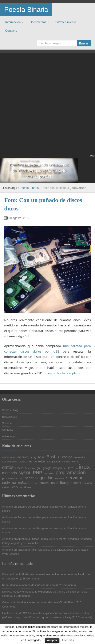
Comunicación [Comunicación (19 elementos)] (10, 462)
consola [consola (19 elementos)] (66, 462)
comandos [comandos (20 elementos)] (80, 457)
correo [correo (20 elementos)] (76, 462)
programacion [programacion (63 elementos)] (71, 473)
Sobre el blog (10, 410)
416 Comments (82, 617)
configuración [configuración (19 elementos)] (54, 462)
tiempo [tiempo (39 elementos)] (66, 483)
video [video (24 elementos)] (5, 488)
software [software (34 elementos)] (25, 483)
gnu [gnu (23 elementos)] (39, 468)
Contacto (11, 31)
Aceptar (52, 640)
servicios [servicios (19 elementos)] (60, 479)
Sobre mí (8, 423)
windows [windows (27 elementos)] (25, 487)
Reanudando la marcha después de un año (28, 585)
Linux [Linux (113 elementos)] (83, 467)
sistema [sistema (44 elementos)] (9, 483)
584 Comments (20, 596)
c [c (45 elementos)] (59, 457)
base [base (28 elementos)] (41, 457)
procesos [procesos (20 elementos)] (49, 473)
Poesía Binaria (26, 9)
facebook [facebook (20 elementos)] (30, 468)
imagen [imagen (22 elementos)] (57, 468)
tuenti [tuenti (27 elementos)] (77, 483)
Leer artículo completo (63, 373)
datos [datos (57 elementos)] (8, 468)
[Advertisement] (47, 106)
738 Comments (30, 579)
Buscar (84, 43)
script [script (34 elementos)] (29, 478)
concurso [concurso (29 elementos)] (25, 461)
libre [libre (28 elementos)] (70, 468)
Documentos (38, 22)
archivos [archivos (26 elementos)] (23, 457)
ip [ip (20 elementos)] (65, 468)
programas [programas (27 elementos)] (9, 478)
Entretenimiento (66, 22)
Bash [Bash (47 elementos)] (52, 457)
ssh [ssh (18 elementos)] (35, 483)
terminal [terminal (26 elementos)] (44, 483)
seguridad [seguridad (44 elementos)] (44, 478)
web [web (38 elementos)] (14, 487)
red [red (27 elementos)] (21, 478)
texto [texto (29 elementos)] (55, 483)
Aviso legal (9, 436)
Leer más (68, 640)
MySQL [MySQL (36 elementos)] (25, 473)
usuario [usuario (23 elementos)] (87, 483)
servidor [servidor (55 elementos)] (74, 478)
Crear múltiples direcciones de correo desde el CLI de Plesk (38, 602)
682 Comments (66, 585)
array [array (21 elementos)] (33, 457)
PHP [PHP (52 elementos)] (37, 473)
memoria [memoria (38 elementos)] (9, 473)
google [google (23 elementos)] (47, 468)
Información (13, 22)
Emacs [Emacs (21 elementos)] (19, 468)
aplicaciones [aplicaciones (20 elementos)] (9, 457)
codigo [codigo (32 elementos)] (67, 457)
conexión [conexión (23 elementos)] (39, 461)
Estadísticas (9, 417)
